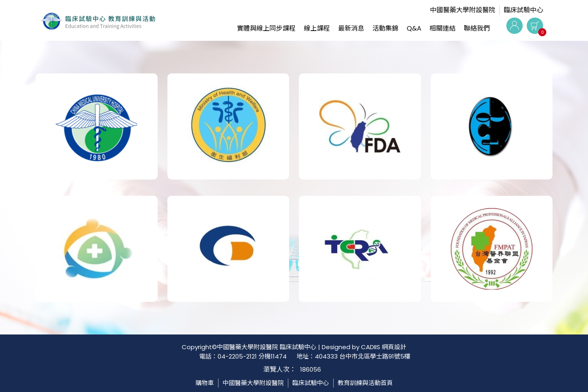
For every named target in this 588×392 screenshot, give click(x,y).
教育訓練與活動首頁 (365, 383)
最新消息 (351, 28)
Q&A (414, 28)
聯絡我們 (477, 28)
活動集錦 (385, 28)
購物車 (205, 383)
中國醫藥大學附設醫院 (463, 10)
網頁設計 (394, 347)
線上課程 (317, 28)
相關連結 (443, 28)
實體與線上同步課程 (266, 28)
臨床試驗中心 (523, 10)
